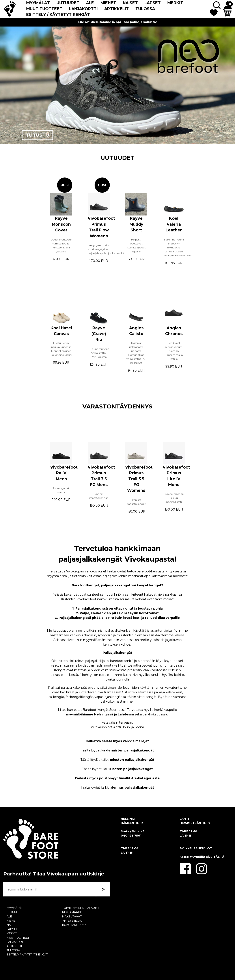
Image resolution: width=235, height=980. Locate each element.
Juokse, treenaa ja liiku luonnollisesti (174, 498)
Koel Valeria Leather (174, 224)
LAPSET (153, 3)
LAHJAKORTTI (83, 9)
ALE (90, 3)
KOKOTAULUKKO (74, 925)
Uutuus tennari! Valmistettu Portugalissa (99, 353)
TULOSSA (145, 9)
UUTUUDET (68, 3)
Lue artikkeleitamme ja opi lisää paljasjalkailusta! (117, 22)
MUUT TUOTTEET (44, 9)
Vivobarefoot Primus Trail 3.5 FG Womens (139, 479)
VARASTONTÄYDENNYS (117, 406)
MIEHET (108, 3)
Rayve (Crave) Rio (99, 334)
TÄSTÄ (219, 857)
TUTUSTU (37, 135)
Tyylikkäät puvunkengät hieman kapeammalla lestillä (174, 351)
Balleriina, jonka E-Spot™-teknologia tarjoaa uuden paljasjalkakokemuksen (177, 247)
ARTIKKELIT (117, 9)
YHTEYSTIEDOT (73, 921)
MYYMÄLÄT (38, 3)
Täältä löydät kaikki (117, 750)
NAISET (130, 3)
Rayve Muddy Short (136, 224)
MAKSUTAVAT (72, 916)
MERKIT (175, 3)
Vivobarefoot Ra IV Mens (64, 473)
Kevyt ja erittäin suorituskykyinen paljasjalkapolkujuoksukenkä (106, 249)
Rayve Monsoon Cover (61, 224)
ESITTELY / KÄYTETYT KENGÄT (58, 14)
